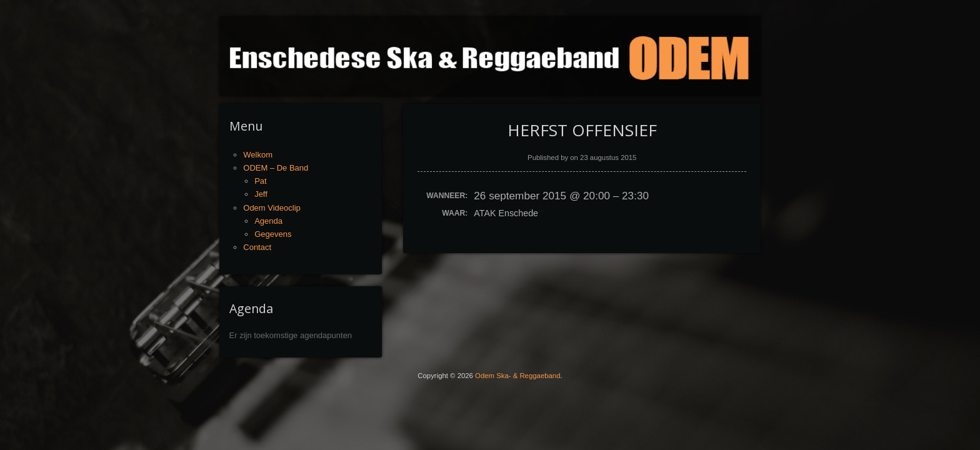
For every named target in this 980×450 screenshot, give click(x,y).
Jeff (261, 194)
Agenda (268, 221)
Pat (261, 181)
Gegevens (273, 234)
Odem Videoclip (272, 208)
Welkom (258, 155)
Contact (257, 247)
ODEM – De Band (276, 168)
